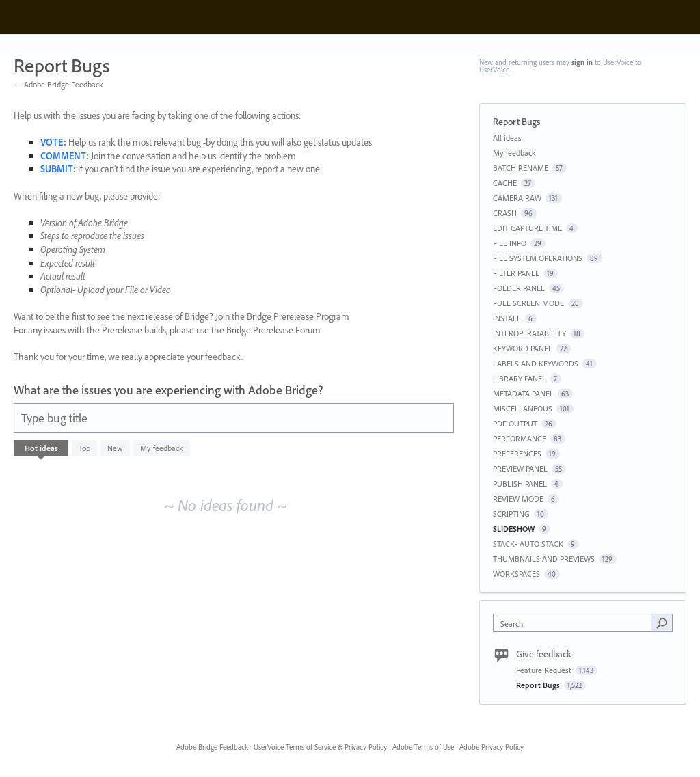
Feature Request (545, 670)
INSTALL (507, 318)
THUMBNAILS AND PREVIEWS (544, 559)
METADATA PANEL (523, 393)
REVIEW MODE (518, 499)
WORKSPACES (516, 574)
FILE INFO (510, 243)
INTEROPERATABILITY (529, 333)
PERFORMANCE (520, 438)
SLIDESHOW (514, 529)
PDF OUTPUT (515, 423)
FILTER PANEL (516, 273)
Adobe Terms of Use (423, 747)
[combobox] (575, 623)
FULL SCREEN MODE (528, 303)
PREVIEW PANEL (520, 468)
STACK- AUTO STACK (528, 544)
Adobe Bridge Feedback (212, 747)
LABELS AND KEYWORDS (536, 363)
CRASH (505, 213)
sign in (582, 62)
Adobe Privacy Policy (492, 747)
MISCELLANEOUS (523, 408)
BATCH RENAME (521, 168)
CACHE (505, 183)
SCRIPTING (511, 514)
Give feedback (544, 654)
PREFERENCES (517, 453)
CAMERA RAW (517, 198)
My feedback (162, 448)
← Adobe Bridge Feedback (58, 84)
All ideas (507, 138)
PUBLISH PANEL (520, 483)
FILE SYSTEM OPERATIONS (538, 258)
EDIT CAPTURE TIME (527, 228)
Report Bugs (539, 685)
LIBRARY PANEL (520, 378)
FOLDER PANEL (519, 288)
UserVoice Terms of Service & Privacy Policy (320, 747)
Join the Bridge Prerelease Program (282, 316)
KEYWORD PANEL (523, 348)
